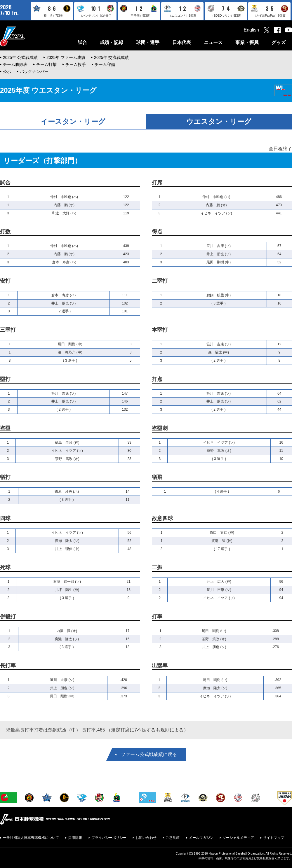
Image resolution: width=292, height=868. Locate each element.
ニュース (213, 42)
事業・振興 (247, 42)
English (251, 30)
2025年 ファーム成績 (66, 57)
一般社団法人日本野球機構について (31, 838)
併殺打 (8, 617)
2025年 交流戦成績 (111, 57)
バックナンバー (34, 71)
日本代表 (182, 42)
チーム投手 (76, 64)
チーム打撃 (46, 64)
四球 (5, 518)
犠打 (5, 477)
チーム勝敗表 (15, 64)
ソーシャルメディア (238, 838)
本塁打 (160, 330)
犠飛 (157, 477)
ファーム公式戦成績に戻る (149, 754)
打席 (157, 183)
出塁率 (160, 666)
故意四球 (162, 518)
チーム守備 (105, 64)
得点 (157, 232)
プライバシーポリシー (109, 838)
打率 (157, 617)
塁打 (5, 379)
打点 (157, 379)
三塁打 (8, 330)
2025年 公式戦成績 (20, 57)
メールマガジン (201, 838)
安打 (5, 281)
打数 (5, 232)
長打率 (8, 666)
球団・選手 (148, 42)
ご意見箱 (173, 838)
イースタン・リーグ (73, 121)
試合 (82, 42)
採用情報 (75, 838)
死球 (5, 567)
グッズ (279, 42)
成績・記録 (112, 42)
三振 (157, 567)
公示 (7, 71)
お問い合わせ (146, 838)
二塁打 (160, 281)
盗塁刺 (160, 428)
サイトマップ (274, 838)
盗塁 (5, 428)
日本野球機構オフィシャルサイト (27, 36)
